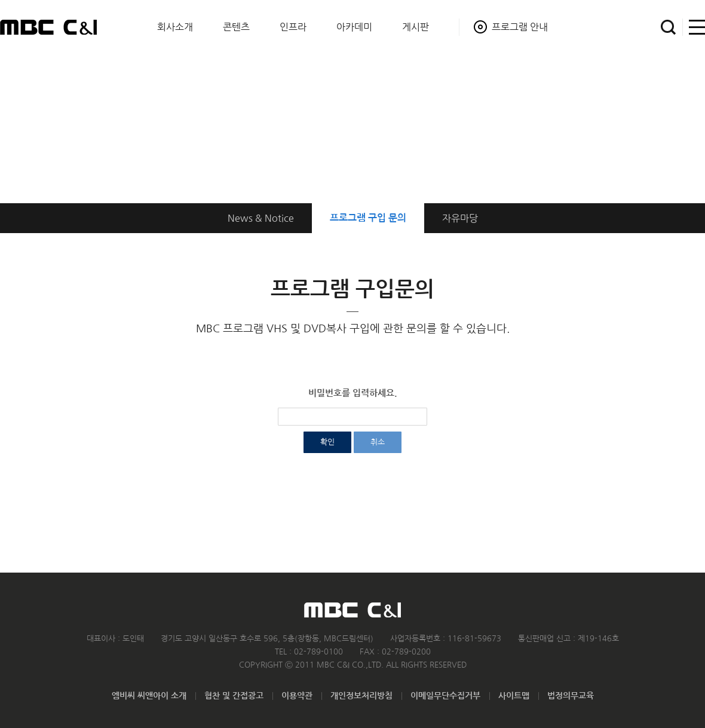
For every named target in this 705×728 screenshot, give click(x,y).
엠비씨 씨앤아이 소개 (149, 696)
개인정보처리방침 (361, 696)
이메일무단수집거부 (445, 696)
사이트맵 (694, 27)
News (261, 218)
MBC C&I (48, 27)
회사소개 (175, 27)
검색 (668, 27)
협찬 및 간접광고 (234, 696)
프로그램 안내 (520, 27)
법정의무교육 (571, 696)
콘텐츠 (236, 27)
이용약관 (297, 696)
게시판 (416, 27)
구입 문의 (368, 218)
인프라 (293, 27)
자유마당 (460, 218)
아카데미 (354, 27)
